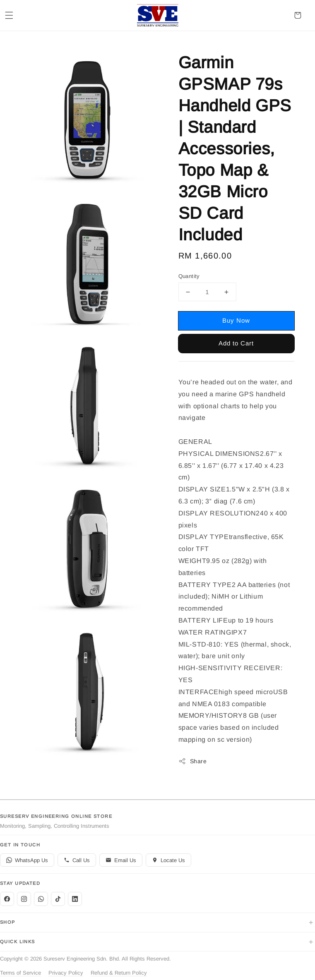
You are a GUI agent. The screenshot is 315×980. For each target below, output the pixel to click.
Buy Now (236, 320)
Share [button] (193, 761)
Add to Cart (236, 343)
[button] (9, 15)
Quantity (189, 276)
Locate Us (168, 860)
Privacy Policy (66, 973)
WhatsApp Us (27, 860)
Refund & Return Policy (119, 973)
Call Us (77, 860)
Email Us (121, 860)
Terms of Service (20, 973)
